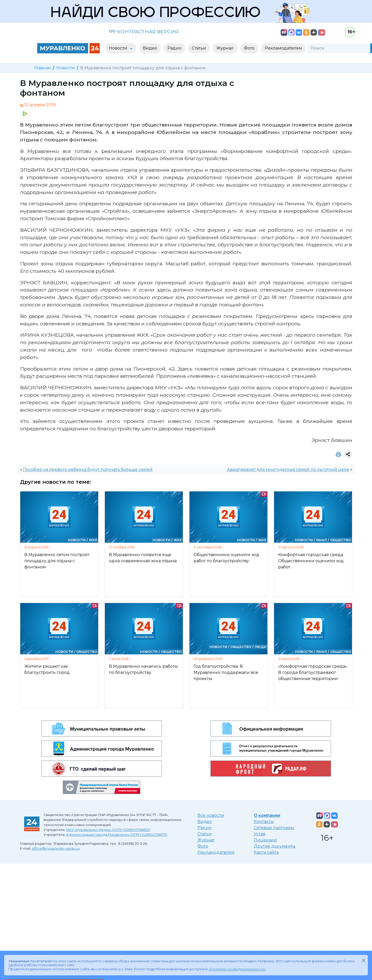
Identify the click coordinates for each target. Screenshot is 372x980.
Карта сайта (266, 852)
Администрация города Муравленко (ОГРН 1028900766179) (117, 835)
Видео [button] (150, 48)
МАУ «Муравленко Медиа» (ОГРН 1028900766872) (108, 830)
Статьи (205, 834)
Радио (204, 828)
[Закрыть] (364, 960)
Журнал (206, 840)
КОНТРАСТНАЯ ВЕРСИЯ (144, 32)
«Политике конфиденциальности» (237, 969)
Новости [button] (119, 48)
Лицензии (265, 840)
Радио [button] (174, 48)
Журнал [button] (225, 48)
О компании (267, 815)
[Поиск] (339, 48)
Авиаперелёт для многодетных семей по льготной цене (288, 469)
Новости (66, 68)
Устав (260, 834)
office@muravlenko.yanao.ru (56, 848)
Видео (205, 822)
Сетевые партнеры (274, 828)
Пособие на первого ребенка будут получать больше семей (88, 469)
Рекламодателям (216, 852)
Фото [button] (249, 48)
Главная (42, 68)
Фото (203, 846)
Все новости (211, 815)
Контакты (264, 822)
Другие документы (275, 846)
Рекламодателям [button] (283, 48)
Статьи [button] (199, 48)
